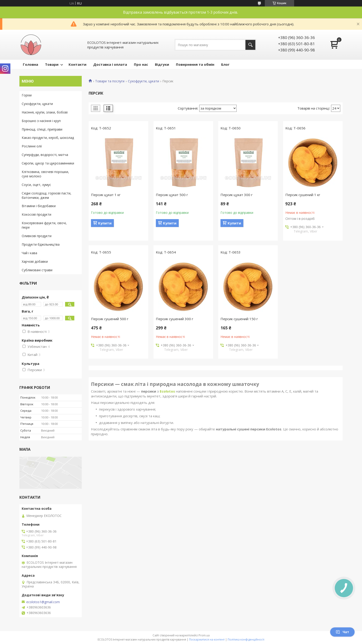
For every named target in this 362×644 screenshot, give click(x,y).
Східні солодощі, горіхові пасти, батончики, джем (47, 195)
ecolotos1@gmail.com (43, 602)
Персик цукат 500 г (172, 195)
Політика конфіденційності (246, 640)
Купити (105, 223)
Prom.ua (204, 635)
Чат (342, 632)
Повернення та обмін (195, 64)
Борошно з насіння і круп (41, 121)
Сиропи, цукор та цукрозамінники (48, 163)
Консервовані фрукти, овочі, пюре (44, 225)
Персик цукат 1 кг (106, 195)
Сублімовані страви (37, 270)
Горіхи (27, 95)
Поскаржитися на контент (207, 640)
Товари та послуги (110, 81)
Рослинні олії (32, 146)
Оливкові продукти (37, 236)
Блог (225, 64)
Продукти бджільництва (41, 244)
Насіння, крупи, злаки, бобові (45, 112)
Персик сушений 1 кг (303, 195)
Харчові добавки (35, 261)
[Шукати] (250, 45)
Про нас (141, 64)
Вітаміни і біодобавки (39, 206)
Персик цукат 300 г (237, 195)
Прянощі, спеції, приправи (42, 129)
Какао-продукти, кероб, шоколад (48, 138)
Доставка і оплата (110, 64)
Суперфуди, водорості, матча (45, 155)
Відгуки (162, 64)
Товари (52, 64)
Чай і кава (29, 253)
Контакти (77, 64)
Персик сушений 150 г (239, 319)
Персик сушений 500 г (110, 319)
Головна (30, 64)
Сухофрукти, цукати (143, 81)
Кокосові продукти (36, 214)
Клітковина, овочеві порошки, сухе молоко (45, 174)
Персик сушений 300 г (175, 319)
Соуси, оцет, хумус (36, 185)
